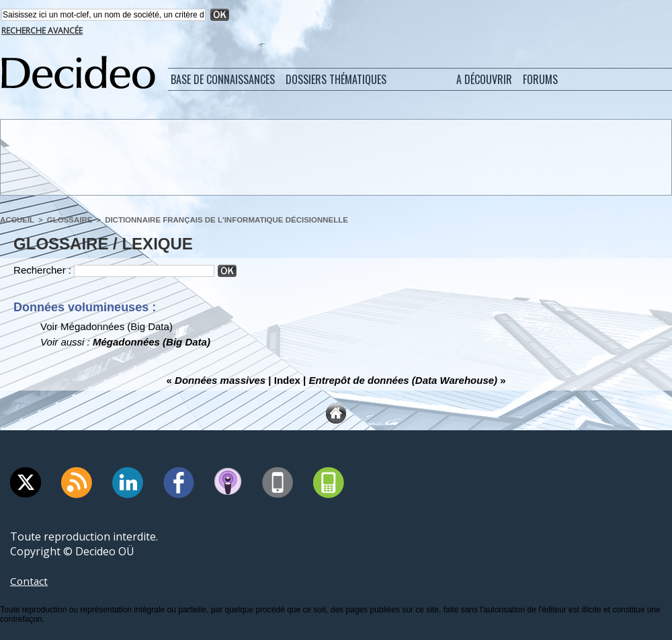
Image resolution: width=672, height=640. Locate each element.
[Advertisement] (335, 157)
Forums (540, 79)
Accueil (16, 220)
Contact (30, 581)
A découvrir (484, 79)
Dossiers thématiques (336, 79)
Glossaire (67, 220)
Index (287, 380)
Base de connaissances (223, 79)
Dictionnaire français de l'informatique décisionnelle (218, 220)
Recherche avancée (42, 31)
